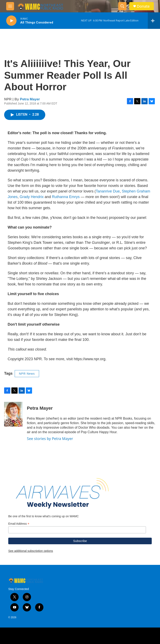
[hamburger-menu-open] (10, 6)
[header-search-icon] (122, 6)
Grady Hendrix (32, 197)
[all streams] (154, 21)
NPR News (27, 374)
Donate (143, 6)
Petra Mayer (30, 99)
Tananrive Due (108, 191)
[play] (11, 21)
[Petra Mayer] (13, 414)
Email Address (19, 524)
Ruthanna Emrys (66, 197)
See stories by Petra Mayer (50, 439)
